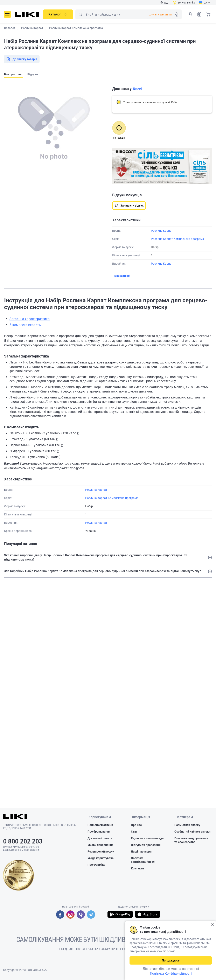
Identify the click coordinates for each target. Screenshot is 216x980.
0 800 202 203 (23, 841)
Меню (7, 14)
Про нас (136, 825)
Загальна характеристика (30, 319)
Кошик (208, 14)
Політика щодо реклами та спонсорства (191, 840)
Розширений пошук (101, 852)
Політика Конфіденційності (171, 974)
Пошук (80, 14)
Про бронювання (99, 832)
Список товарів (199, 14)
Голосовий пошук (177, 14)
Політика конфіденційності (143, 860)
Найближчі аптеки (100, 825)
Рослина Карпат (162, 231)
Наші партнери (141, 852)
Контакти (137, 869)
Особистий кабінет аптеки (192, 832)
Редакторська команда (147, 839)
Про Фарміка (96, 865)
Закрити (212, 925)
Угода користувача (101, 859)
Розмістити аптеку (187, 825)
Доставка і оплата (100, 839)
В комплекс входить (25, 325)
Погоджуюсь (171, 960)
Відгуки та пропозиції (146, 845)
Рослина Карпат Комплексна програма (177, 239)
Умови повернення (100, 845)
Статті (135, 832)
